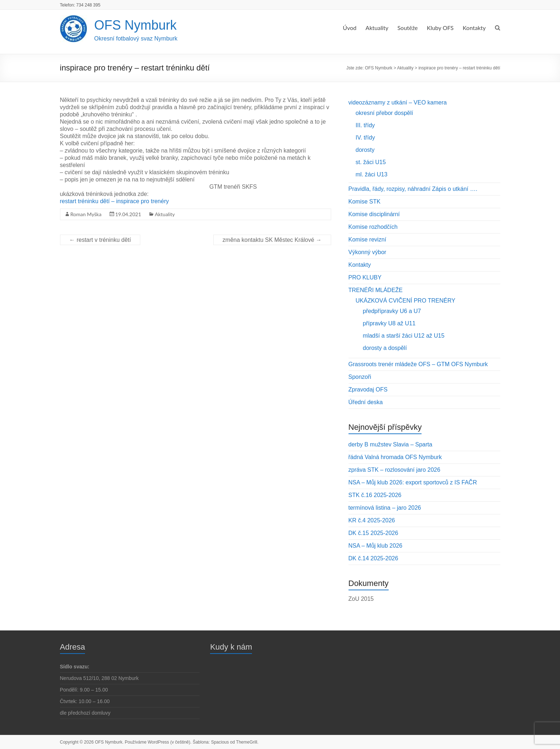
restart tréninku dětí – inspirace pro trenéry (114, 201)
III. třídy (365, 125)
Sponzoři (360, 377)
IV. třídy (366, 138)
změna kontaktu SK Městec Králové (272, 240)
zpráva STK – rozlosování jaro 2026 (394, 470)
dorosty (365, 150)
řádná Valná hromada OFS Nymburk (395, 457)
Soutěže (407, 28)
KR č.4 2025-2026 (372, 520)
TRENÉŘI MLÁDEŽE (376, 290)
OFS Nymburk (136, 25)
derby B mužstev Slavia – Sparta (390, 444)
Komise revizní (367, 239)
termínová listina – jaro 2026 (385, 508)
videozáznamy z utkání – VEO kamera (398, 102)
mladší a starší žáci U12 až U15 (404, 336)
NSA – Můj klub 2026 (375, 546)
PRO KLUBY (365, 277)
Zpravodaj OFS (368, 390)
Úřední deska (366, 402)
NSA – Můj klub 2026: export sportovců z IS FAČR (413, 482)
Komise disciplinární (374, 214)
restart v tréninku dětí (100, 240)
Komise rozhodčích (373, 227)
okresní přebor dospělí (384, 113)
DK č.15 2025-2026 (373, 533)
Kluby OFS (440, 28)
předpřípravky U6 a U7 (392, 311)
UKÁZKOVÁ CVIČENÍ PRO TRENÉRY (406, 301)
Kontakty (474, 28)
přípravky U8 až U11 (389, 323)
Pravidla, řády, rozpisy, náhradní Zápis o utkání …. (413, 189)
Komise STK (365, 202)
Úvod (350, 28)
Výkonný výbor (367, 252)
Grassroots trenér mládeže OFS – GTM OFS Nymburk (418, 364)
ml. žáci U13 (372, 174)
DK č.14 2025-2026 (373, 558)
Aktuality (377, 28)
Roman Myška (86, 214)
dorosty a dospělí (385, 348)
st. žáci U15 (371, 162)
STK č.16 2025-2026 (375, 495)
